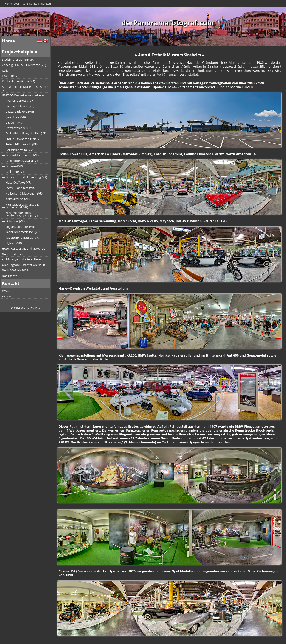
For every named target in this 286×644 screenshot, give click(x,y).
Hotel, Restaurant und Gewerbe (23, 248)
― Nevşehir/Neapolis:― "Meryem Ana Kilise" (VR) (20, 214)
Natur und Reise (13, 254)
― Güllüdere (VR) (13, 172)
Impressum (46, 4)
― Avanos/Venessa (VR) (18, 100)
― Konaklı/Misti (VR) (16, 199)
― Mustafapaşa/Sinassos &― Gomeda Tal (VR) (20, 206)
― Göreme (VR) (12, 166)
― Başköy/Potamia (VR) (18, 106)
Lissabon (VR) (11, 76)
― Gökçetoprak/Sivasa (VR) (20, 161)
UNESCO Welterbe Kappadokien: (24, 95)
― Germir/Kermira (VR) (17, 150)
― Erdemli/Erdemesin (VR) (20, 144)
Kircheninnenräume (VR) (18, 81)
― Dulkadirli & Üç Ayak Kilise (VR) (24, 133)
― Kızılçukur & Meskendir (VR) (22, 193)
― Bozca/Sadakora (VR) (18, 112)
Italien (6, 70)
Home (8, 4)
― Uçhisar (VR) (12, 243)
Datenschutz (30, 4)
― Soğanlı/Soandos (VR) (18, 227)
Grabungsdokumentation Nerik (23, 265)
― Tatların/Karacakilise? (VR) (21, 232)
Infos (5, 290)
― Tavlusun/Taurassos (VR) (20, 237)
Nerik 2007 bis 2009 (15, 270)
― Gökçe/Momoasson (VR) (20, 155)
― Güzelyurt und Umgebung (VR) (24, 177)
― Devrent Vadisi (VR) (17, 128)
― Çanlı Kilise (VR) (14, 117)
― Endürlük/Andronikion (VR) (22, 139)
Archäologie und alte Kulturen (22, 259)
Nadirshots (9, 276)
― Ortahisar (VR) (13, 221)
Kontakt (11, 283)
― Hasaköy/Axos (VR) (17, 182)
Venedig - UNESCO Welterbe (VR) (24, 65)
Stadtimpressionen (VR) (18, 59)
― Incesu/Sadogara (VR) (18, 188)
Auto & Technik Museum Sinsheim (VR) (25, 88)
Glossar (7, 296)
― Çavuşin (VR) (12, 123)
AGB (17, 4)
